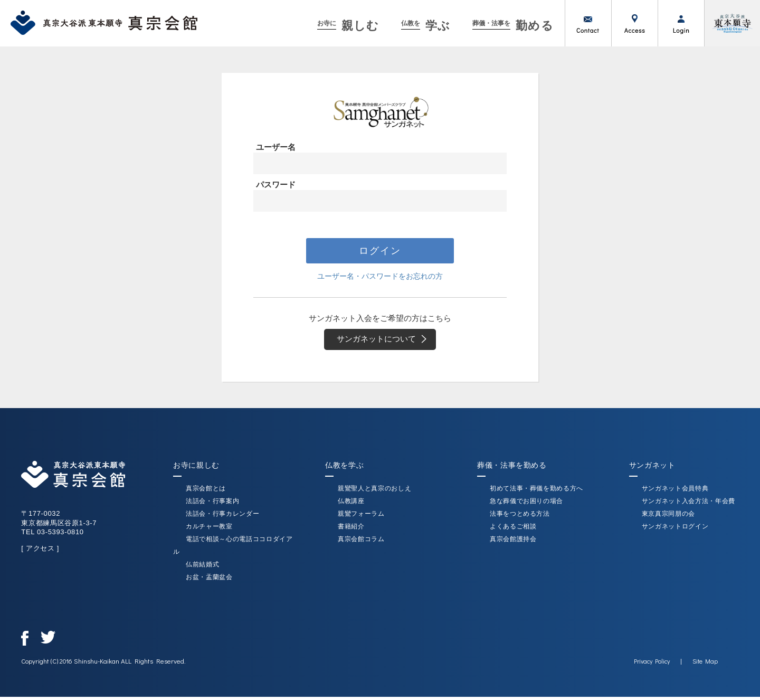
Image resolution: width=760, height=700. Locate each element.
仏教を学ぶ (344, 468)
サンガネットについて (385, 341)
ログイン (681, 23)
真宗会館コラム (361, 542)
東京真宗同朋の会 (668, 517)
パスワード (276, 185)
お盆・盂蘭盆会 (209, 580)
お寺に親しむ (196, 468)
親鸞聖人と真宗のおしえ (374, 491)
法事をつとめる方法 (520, 517)
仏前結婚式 (202, 567)
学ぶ (426, 26)
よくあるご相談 (513, 529)
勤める (513, 26)
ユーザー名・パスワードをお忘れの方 (380, 277)
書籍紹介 (351, 529)
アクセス (634, 23)
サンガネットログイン (675, 529)
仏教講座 (351, 504)
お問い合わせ (588, 23)
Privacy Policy (652, 664)
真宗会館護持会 (513, 542)
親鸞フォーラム (361, 517)
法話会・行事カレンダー (222, 517)
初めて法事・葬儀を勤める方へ (536, 491)
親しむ (348, 26)
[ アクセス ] (40, 551)
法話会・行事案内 (212, 504)
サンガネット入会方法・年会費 (688, 504)
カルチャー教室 (209, 529)
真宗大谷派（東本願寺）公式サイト (732, 23)
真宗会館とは (206, 491)
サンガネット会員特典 (675, 491)
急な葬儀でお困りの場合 (526, 504)
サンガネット (652, 468)
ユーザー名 (276, 147)
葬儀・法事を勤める (512, 468)
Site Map (705, 664)
